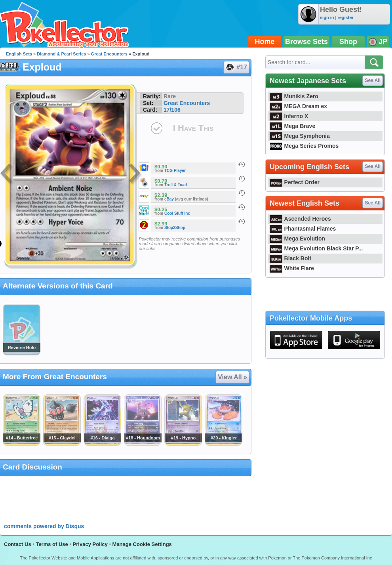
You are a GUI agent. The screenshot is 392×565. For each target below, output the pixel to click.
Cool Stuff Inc (177, 213)
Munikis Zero (294, 96)
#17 (236, 67)
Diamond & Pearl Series (61, 54)
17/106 (172, 110)
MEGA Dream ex (298, 106)
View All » (232, 377)
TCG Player (175, 171)
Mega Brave (292, 126)
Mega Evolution (297, 239)
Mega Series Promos (304, 146)
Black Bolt (290, 258)
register (345, 17)
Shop (348, 42)
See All (373, 80)
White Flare (292, 268)
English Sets (19, 54)
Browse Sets (306, 42)
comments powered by (44, 526)
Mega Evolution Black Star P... (316, 248)
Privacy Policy (90, 544)
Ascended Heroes (300, 219)
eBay (169, 199)
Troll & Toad (176, 185)
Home (265, 42)
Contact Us (18, 544)
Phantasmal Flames (303, 229)
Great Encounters (109, 54)
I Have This (193, 128)
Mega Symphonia (300, 136)
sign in (327, 17)
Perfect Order (295, 182)
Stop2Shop (175, 228)
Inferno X (289, 116)
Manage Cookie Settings (142, 544)
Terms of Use (52, 544)
